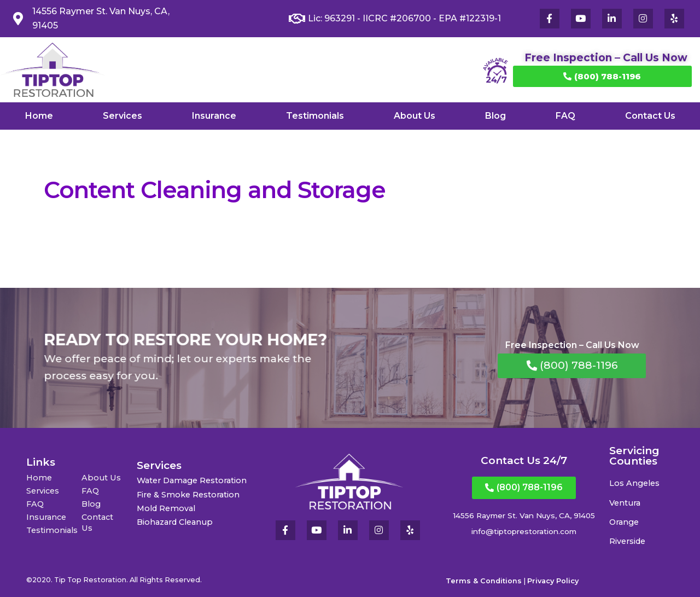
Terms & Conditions (484, 581)
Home (39, 116)
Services (122, 116)
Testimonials (315, 116)
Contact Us (650, 116)
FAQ (565, 116)
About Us (415, 116)
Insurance (214, 116)
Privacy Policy (553, 581)
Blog (495, 116)
